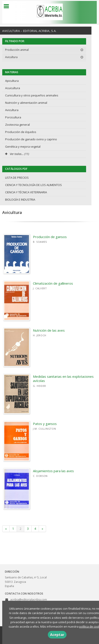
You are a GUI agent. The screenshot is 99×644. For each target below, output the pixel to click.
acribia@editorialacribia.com (29, 600)
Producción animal (44, 50)
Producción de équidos (21, 132)
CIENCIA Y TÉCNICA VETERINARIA (26, 192)
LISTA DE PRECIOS (17, 178)
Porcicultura (13, 117)
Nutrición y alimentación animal (26, 103)
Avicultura (44, 57)
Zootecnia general (17, 125)
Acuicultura (13, 88)
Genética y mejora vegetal (23, 147)
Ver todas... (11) (17, 154)
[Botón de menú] (8, 6)
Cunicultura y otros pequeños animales (32, 95)
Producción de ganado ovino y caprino (31, 139)
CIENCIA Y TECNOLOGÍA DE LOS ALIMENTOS (33, 185)
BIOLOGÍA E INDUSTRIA (20, 200)
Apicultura (12, 81)
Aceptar (57, 635)
